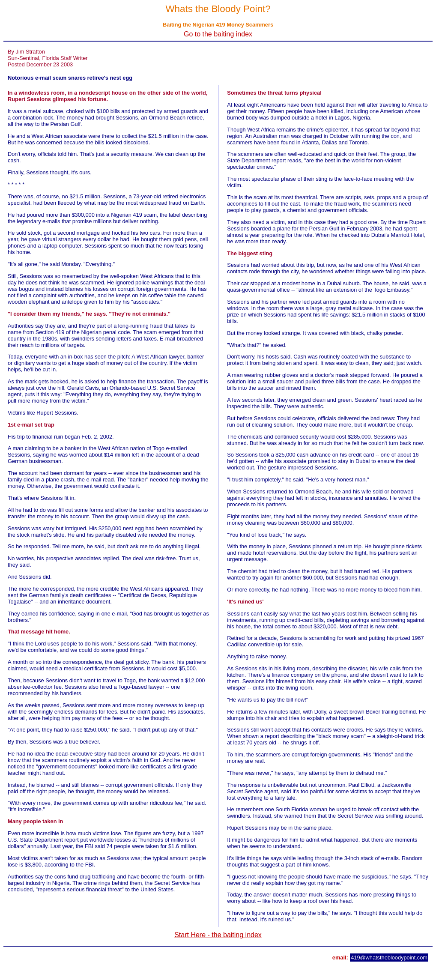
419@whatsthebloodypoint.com (389, 958)
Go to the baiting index (218, 34)
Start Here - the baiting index (218, 935)
